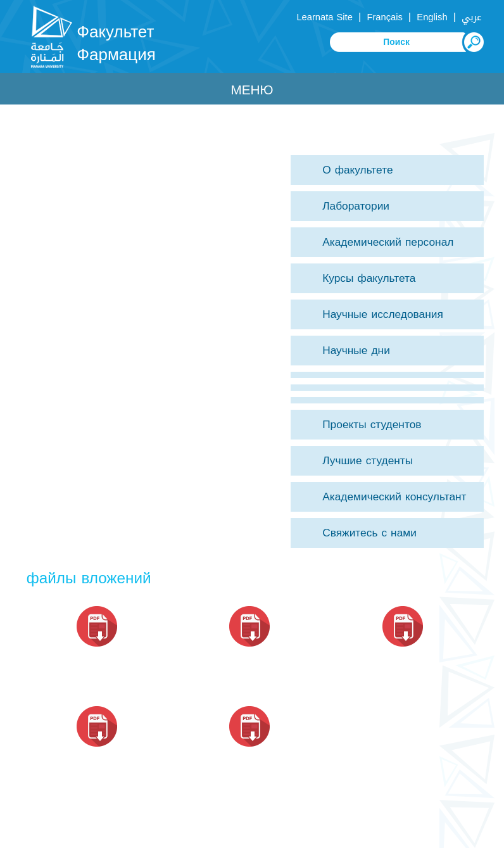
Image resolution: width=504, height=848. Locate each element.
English (432, 17)
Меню (252, 90)
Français (384, 17)
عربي (472, 17)
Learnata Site (324, 17)
